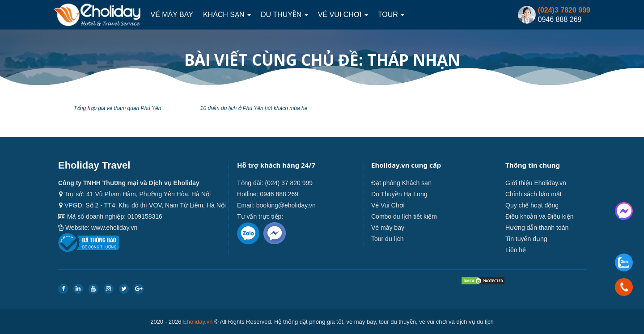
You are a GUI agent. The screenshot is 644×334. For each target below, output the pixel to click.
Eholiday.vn (198, 322)
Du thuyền (284, 15)
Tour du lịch (387, 239)
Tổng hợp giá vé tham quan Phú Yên (118, 108)
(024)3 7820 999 (564, 10)
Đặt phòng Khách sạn (401, 183)
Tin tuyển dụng (526, 239)
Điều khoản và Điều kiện (540, 216)
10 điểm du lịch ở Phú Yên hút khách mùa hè (254, 108)
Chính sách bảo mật (534, 194)
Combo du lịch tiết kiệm (404, 216)
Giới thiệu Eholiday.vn (536, 183)
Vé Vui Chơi (343, 15)
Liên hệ (516, 250)
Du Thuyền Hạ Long (399, 194)
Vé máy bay (172, 15)
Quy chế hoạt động (532, 205)
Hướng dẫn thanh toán (537, 228)
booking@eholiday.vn (286, 205)
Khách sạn (227, 15)
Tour (391, 15)
